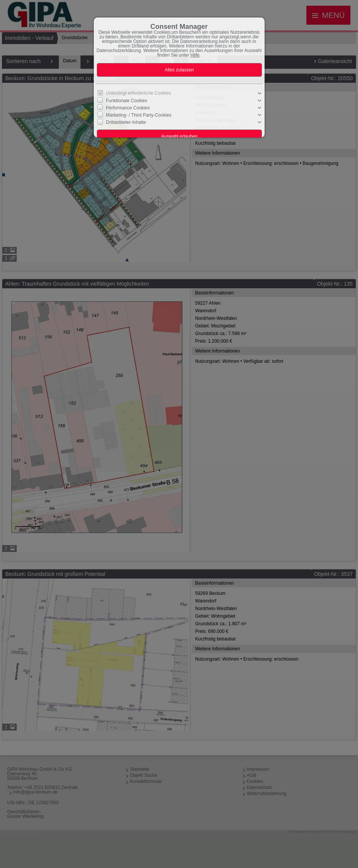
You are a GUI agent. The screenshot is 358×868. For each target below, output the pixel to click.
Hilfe (195, 55)
